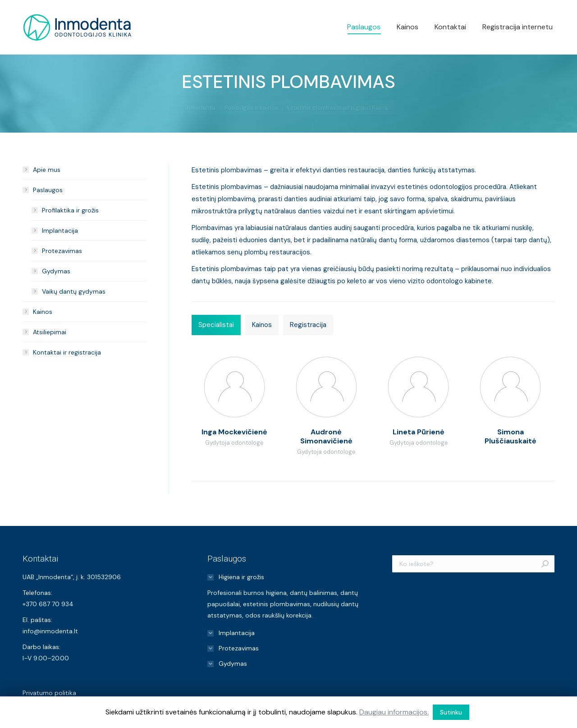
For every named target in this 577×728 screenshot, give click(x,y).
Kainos (43, 312)
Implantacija (60, 230)
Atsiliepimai (50, 332)
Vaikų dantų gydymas (74, 291)
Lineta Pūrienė (419, 432)
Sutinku (451, 712)
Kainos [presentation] (262, 325)
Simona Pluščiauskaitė (511, 436)
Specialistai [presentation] (216, 325)
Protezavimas (62, 251)
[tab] (216, 325)
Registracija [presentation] (308, 325)
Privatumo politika (49, 693)
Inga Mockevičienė (234, 432)
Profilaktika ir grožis (70, 210)
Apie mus (47, 170)
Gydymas (56, 271)
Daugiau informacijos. (394, 712)
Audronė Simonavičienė (326, 436)
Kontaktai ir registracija (67, 352)
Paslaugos (48, 190)
